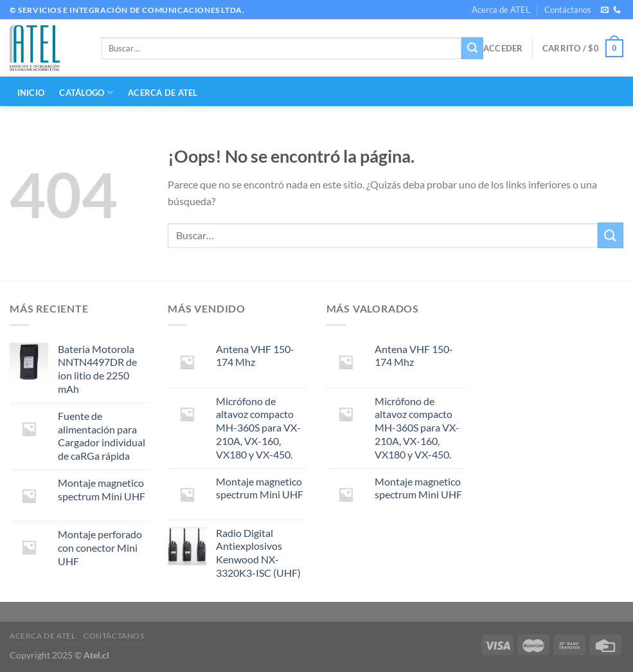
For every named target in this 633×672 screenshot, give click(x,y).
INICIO (31, 93)
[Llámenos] (617, 10)
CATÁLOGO (86, 92)
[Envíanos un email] (605, 10)
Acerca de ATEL (501, 10)
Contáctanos (568, 10)
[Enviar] (472, 48)
